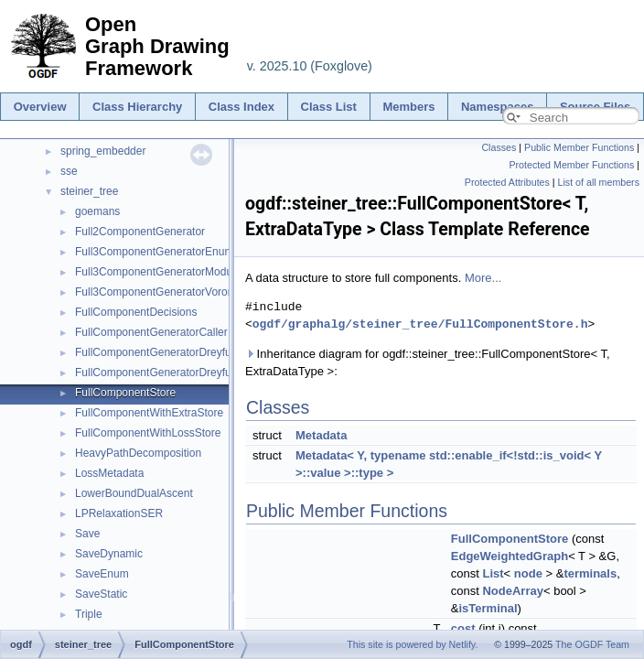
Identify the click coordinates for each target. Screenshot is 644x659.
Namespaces (498, 107)
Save (87, 534)
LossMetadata (109, 473)
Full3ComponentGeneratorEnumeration (171, 252)
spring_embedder (103, 151)
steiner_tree (89, 191)
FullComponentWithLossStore (148, 433)
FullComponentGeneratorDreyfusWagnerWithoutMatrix (209, 373)
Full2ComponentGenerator (140, 232)
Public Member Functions (579, 147)
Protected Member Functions (571, 165)
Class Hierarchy (137, 107)
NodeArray (512, 591)
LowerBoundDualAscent (134, 493)
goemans (97, 211)
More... (483, 278)
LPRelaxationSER (119, 513)
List (493, 573)
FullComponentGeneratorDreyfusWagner (175, 352)
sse (69, 171)
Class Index (241, 107)
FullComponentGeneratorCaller (151, 332)
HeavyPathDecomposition (138, 453)
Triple (89, 614)
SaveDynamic (109, 554)
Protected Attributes (507, 182)
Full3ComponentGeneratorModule (158, 272)
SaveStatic (101, 594)
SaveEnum (102, 574)
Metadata (321, 435)
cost (463, 628)
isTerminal (488, 608)
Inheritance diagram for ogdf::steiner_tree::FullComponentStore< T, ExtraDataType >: (428, 362)
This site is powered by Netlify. (412, 644)
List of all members (599, 182)
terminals (590, 573)
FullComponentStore (125, 393)
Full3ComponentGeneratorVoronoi (159, 292)
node (528, 573)
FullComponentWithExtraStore (149, 413)
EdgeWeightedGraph (510, 556)
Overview (40, 107)
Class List (329, 107)
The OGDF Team (592, 644)
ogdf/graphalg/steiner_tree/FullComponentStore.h (420, 324)
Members (408, 107)
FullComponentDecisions (136, 312)
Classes (499, 147)
